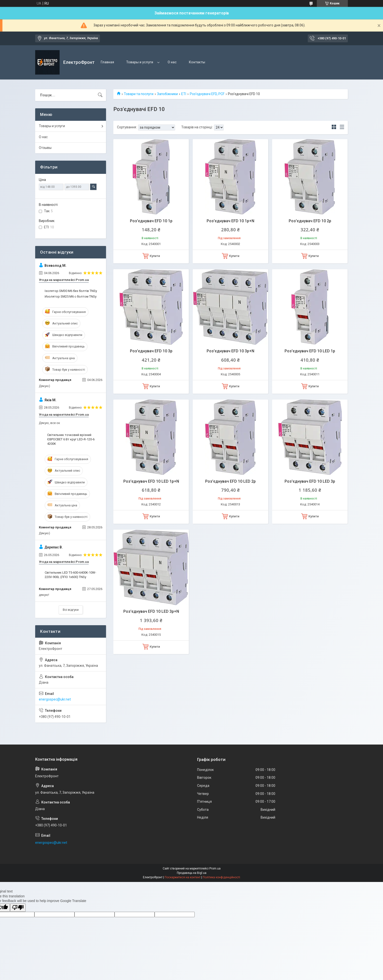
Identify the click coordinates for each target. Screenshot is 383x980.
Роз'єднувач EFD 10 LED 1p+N (151, 481)
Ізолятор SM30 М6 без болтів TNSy (71, 291)
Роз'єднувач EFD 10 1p (151, 221)
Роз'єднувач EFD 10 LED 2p (230, 481)
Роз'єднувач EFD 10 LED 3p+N (151, 611)
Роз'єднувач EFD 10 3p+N (230, 351)
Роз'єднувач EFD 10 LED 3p (310, 481)
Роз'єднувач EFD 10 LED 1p (310, 351)
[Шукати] (100, 95)
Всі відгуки (71, 610)
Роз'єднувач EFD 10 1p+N (230, 221)
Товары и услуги (140, 62)
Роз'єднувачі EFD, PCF (207, 94)
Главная (107, 62)
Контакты (197, 62)
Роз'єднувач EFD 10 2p (310, 221)
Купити (155, 256)
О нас (172, 62)
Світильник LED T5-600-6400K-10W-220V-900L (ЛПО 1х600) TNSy (70, 575)
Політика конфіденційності (221, 877)
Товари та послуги (139, 94)
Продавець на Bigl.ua (192, 873)
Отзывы (45, 148)
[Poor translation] (18, 908)
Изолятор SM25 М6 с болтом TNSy (71, 296)
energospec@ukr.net (55, 699)
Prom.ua (215, 869)
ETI (184, 94)
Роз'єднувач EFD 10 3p (151, 351)
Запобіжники (167, 94)
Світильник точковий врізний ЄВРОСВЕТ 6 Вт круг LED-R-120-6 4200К (71, 439)
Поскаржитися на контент (183, 877)
